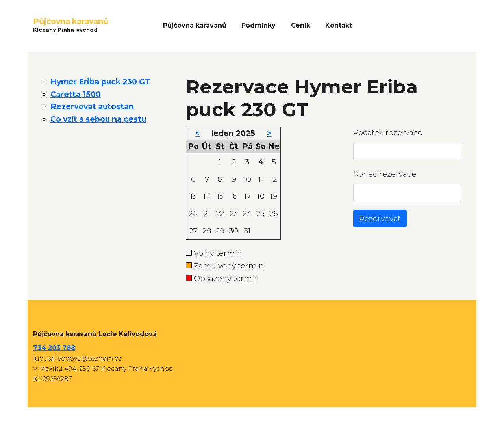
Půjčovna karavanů (195, 25)
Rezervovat (380, 218)
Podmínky (258, 25)
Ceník (301, 25)
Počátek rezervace (388, 132)
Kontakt (339, 25)
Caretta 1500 (76, 94)
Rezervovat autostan (92, 106)
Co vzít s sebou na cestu (98, 119)
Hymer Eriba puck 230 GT (100, 82)
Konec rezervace (385, 174)
